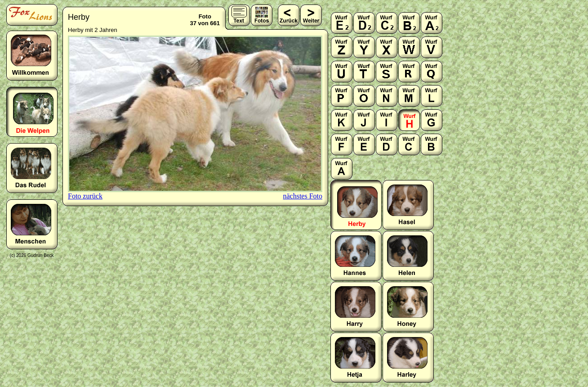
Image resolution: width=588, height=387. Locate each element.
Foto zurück (85, 196)
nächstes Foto (303, 196)
